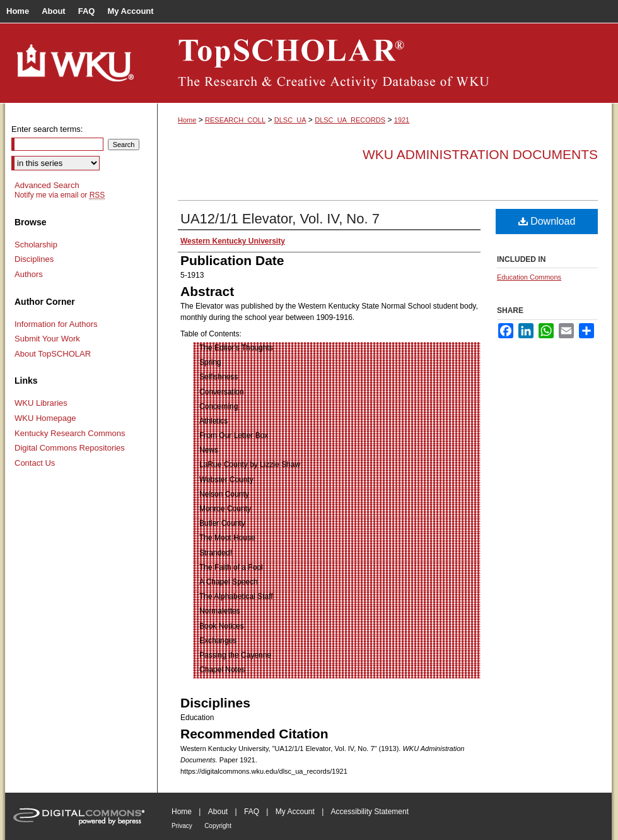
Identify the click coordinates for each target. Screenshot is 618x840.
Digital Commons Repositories (70, 448)
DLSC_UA (290, 120)
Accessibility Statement (370, 812)
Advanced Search (47, 185)
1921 (402, 120)
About (218, 812)
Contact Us (35, 463)
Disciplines (34, 259)
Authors (29, 274)
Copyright (218, 826)
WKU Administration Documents (480, 154)
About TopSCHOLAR (53, 354)
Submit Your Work (47, 339)
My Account (295, 812)
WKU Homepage (45, 418)
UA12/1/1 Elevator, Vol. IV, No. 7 (280, 219)
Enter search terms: (47, 129)
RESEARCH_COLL (235, 120)
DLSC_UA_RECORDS (350, 120)
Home (187, 120)
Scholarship (36, 245)
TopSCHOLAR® (385, 63)
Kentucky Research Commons (70, 433)
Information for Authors (56, 324)
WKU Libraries (41, 403)
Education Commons (529, 277)
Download (547, 221)
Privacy (182, 826)
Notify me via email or (60, 195)
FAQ (252, 812)
